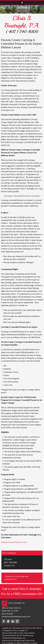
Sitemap (39, 628)
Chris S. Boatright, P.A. (22, 22)
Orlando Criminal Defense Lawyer (14, 542)
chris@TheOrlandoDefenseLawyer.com (16, 617)
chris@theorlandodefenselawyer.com (14, 638)
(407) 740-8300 (22, 32)
